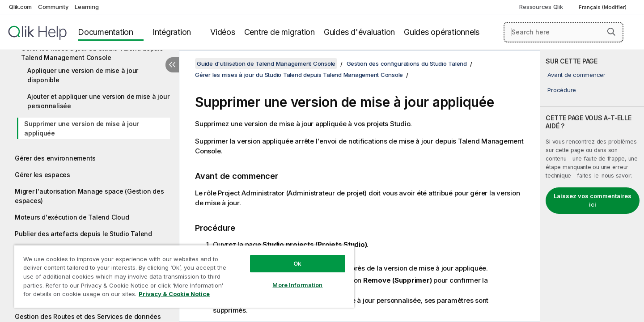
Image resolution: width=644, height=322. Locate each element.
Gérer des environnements (55, 158)
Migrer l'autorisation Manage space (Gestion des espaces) (89, 196)
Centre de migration (280, 32)
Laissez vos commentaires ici (593, 200)
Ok (297, 263)
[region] (184, 276)
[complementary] (592, 186)
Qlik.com (20, 7)
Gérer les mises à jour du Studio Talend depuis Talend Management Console (92, 53)
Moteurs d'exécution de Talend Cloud (72, 217)
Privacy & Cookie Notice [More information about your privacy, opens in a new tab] (174, 294)
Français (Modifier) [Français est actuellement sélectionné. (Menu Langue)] (603, 7)
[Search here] (564, 32)
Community (53, 7)
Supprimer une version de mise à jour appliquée (82, 128)
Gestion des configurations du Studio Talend (407, 64)
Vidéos (223, 32)
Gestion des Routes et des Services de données (88, 316)
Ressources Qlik (541, 7)
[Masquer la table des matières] (172, 65)
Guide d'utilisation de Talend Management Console (266, 64)
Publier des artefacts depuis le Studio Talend (83, 234)
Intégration (172, 32)
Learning (87, 7)
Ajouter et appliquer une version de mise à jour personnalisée (98, 101)
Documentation (106, 32)
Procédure (562, 90)
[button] (611, 32)
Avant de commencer (576, 75)
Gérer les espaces (42, 175)
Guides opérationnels (442, 32)
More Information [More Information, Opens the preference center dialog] (297, 285)
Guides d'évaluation (359, 32)
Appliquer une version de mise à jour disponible (83, 75)
